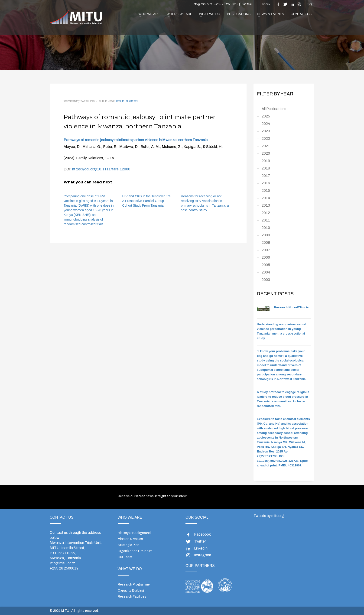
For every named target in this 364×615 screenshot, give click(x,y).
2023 (119, 101)
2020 (266, 153)
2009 (266, 235)
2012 (266, 213)
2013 (266, 205)
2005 (266, 265)
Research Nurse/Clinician (292, 307)
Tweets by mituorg (269, 516)
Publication (130, 101)
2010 (266, 228)
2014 (266, 198)
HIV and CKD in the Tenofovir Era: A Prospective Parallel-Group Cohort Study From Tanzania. (147, 201)
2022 (266, 138)
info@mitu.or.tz (62, 563)
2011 (266, 220)
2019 (266, 161)
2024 (266, 124)
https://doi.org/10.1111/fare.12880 (101, 169)
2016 (266, 183)
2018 (266, 168)
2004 (266, 272)
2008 (266, 242)
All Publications (274, 109)
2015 (266, 190)
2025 (266, 116)
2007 (266, 250)
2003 (266, 280)
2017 (266, 176)
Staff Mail (246, 4)
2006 (266, 257)
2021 (266, 146)
